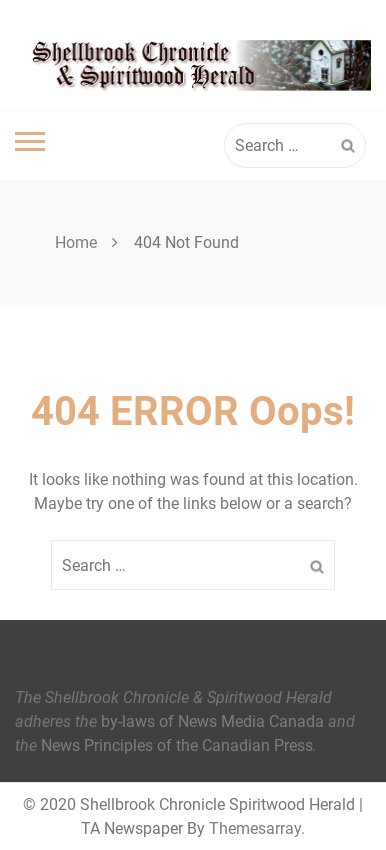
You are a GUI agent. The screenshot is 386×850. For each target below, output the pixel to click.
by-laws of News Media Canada (212, 721)
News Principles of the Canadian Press (177, 745)
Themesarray (255, 828)
